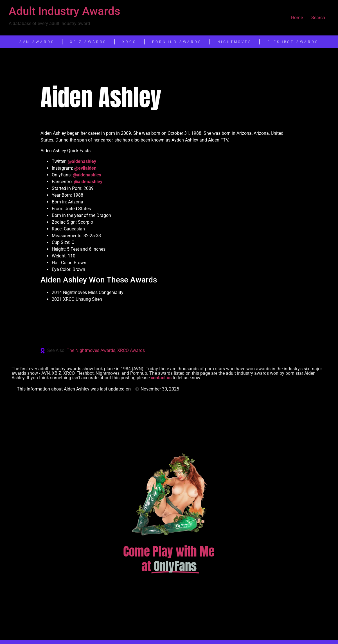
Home (297, 18)
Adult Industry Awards (65, 11)
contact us (161, 378)
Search (318, 18)
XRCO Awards (131, 350)
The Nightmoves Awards (91, 350)
